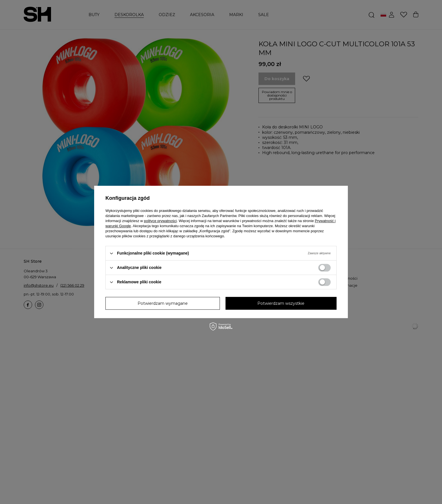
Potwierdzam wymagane (163, 303)
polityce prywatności (160, 221)
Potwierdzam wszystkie (281, 303)
